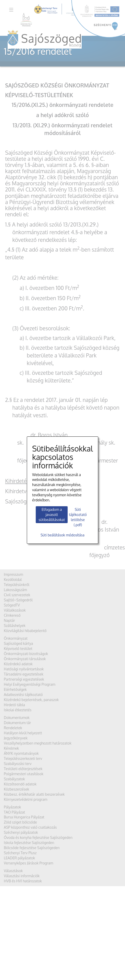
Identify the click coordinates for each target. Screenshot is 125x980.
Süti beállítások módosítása (62, 535)
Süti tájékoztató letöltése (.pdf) (78, 517)
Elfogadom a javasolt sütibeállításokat (52, 515)
